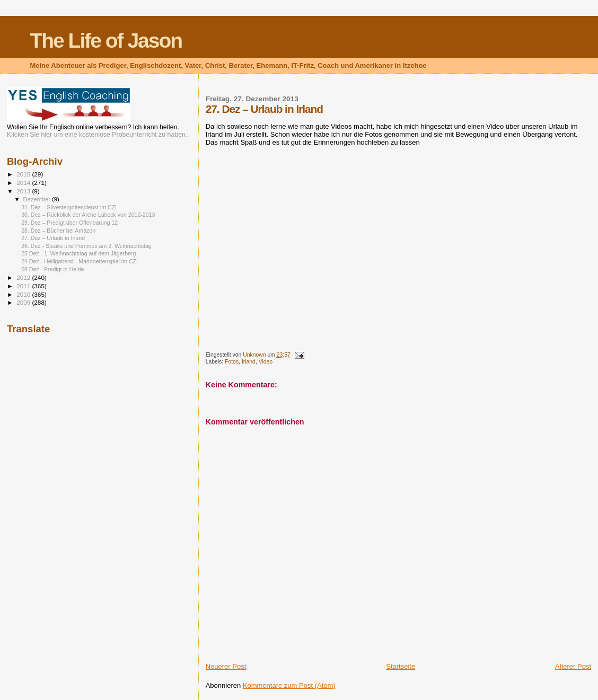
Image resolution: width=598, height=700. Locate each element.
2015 (24, 174)
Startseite (401, 666)
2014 (24, 183)
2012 (24, 277)
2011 (24, 286)
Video (266, 362)
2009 (24, 302)
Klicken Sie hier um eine (42, 135)
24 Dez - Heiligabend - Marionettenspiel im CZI (80, 261)
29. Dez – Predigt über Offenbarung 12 (69, 223)
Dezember (38, 199)
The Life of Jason (106, 41)
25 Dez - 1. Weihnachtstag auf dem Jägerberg (78, 253)
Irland (249, 362)
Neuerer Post (226, 666)
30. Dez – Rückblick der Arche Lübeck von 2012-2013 (88, 215)
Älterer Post (573, 666)
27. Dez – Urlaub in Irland (53, 238)
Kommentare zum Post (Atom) (289, 685)
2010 (24, 294)
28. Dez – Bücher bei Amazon (58, 231)
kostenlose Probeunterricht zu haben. (133, 135)
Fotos (232, 362)
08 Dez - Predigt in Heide (52, 269)
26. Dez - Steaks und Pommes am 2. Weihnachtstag (86, 246)
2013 (24, 191)
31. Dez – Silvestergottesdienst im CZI (69, 207)
